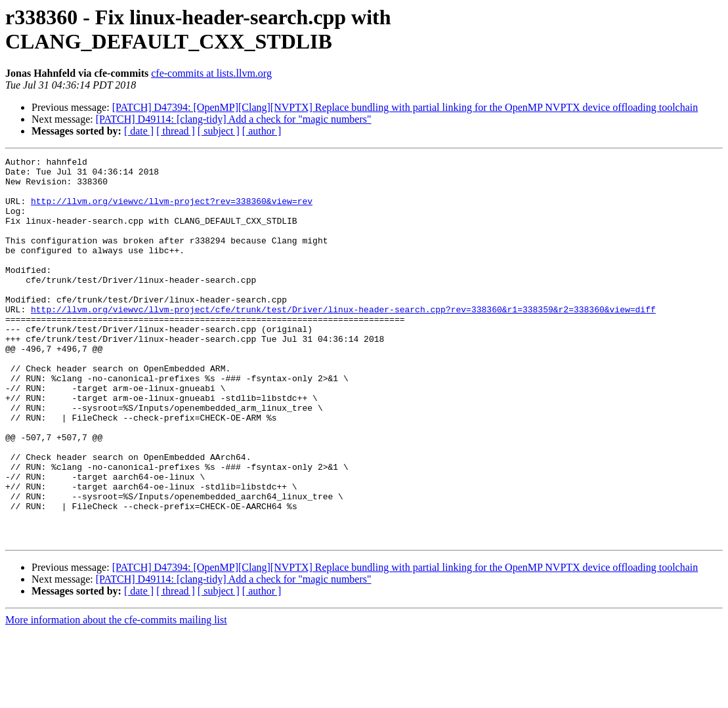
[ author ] (262, 131)
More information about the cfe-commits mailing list (116, 697)
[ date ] (139, 131)
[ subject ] (219, 131)
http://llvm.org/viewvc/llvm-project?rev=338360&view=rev (172, 211)
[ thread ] (176, 131)
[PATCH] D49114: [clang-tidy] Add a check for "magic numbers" (234, 119)
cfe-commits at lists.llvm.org (211, 73)
